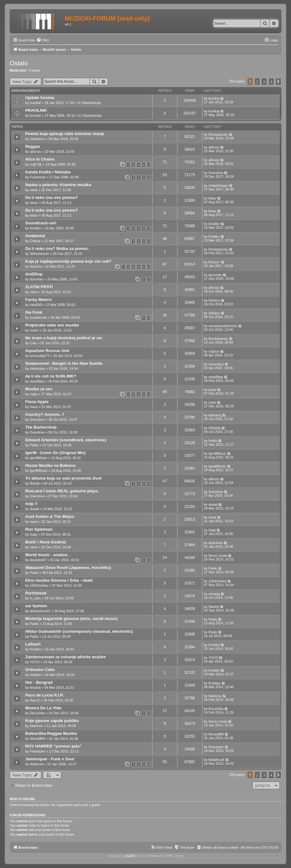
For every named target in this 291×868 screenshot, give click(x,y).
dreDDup (34, 274)
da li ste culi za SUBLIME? (51, 376)
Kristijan (215, 683)
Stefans (214, 300)
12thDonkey (39, 585)
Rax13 (35, 700)
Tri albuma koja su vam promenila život (63, 478)
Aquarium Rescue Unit (47, 351)
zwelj (34, 190)
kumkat (35, 103)
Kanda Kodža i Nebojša (48, 172)
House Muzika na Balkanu (50, 465)
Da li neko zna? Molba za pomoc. (57, 249)
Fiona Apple (37, 402)
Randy (35, 483)
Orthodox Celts (40, 670)
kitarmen (36, 726)
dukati (34, 509)
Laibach (33, 644)
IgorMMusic (39, 458)
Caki (33, 343)
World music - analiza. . (48, 555)
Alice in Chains (40, 159)
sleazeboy (38, 368)
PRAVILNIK (36, 110)
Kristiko (35, 228)
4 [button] (271, 82)
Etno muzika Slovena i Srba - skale (59, 580)
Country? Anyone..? (45, 414)
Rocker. (214, 262)
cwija (34, 394)
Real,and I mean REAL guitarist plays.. (63, 491)
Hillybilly (215, 428)
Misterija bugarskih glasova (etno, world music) (72, 619)
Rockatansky (218, 134)
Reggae (33, 146)
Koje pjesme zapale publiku (52, 721)
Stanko (214, 607)
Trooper (35, 70)
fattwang (215, 415)
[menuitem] (43, 40)
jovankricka (38, 317)
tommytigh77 (40, 356)
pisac (213, 390)
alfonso (35, 152)
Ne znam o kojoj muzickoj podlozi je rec (64, 338)
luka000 (36, 305)
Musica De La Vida (43, 708)
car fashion (36, 606)
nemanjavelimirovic (223, 326)
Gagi (33, 534)
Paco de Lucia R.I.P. (45, 695)
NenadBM (38, 739)
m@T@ (36, 164)
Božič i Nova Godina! (46, 542)
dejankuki (216, 543)
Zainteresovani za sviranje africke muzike (66, 657)
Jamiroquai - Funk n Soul (50, 759)
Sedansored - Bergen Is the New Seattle (64, 363)
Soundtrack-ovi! (41, 223)
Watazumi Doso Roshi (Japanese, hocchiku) (68, 568)
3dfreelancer (39, 254)
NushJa (36, 266)
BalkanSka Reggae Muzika (51, 733)
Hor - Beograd (39, 682)
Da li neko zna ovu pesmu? (52, 197)
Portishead (36, 593)
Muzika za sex (39, 389)
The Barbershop (41, 427)
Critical (35, 241)
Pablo (34, 445)
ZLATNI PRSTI (39, 287)
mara (34, 292)
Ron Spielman (39, 529)
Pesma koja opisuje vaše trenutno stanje (65, 134)
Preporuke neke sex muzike (52, 325)
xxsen (34, 330)
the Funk (34, 312)
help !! (31, 504)
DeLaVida (37, 713)
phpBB (129, 856)
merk (34, 547)
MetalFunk (216, 760)
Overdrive (37, 139)
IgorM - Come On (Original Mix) (55, 453)
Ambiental (35, 236)
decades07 (38, 560)
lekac (34, 203)
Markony (215, 696)
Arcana (35, 687)
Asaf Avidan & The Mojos (50, 516)
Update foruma (40, 98)
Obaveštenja (91, 103)
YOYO (35, 662)
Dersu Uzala (218, 556)
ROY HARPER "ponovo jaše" (53, 746)
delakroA (37, 764)
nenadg (214, 594)
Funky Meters (38, 300)
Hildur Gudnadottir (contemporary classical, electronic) (79, 631)
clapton (214, 351)
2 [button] (257, 82)
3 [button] (264, 82)
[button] (278, 82)
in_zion (35, 598)
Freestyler (38, 751)
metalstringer (218, 185)
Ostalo (19, 63)
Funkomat (38, 177)
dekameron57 (40, 611)
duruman (37, 279)
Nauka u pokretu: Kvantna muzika (58, 185)
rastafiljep (37, 381)
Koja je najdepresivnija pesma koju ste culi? (68, 261)
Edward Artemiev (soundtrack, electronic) (66, 440)
